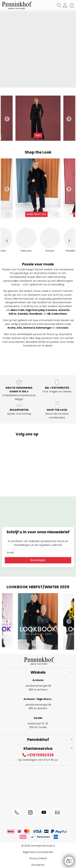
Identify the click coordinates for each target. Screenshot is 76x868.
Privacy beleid (38, 858)
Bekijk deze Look (36, 214)
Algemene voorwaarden (38, 852)
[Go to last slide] (7, 119)
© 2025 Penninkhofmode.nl (38, 846)
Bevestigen (38, 560)
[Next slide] (69, 119)
